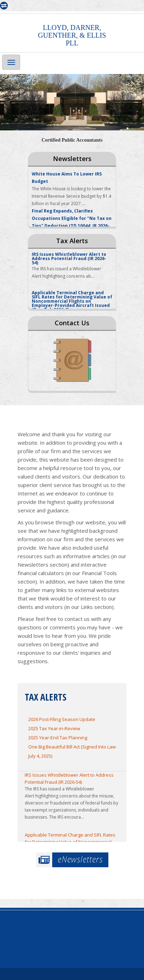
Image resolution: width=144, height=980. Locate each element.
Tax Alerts (72, 241)
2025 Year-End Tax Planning (58, 738)
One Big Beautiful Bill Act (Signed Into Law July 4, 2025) (72, 751)
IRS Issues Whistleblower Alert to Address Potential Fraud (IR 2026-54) (69, 778)
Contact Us (72, 323)
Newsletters (72, 159)
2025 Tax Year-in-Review (54, 728)
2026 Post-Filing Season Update (62, 719)
